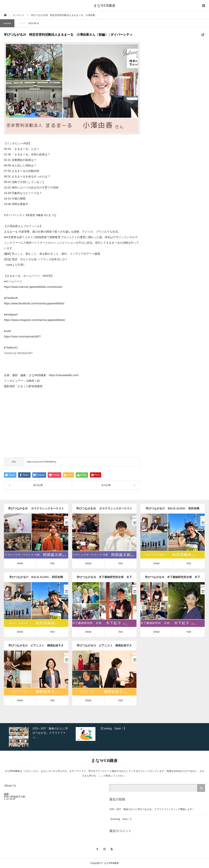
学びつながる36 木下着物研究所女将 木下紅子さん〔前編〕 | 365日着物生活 (173, 579)
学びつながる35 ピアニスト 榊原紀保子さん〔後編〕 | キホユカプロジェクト (36, 647)
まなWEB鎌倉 (104, 6)
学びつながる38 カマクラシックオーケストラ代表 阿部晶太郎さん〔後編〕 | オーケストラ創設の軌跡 (36, 510)
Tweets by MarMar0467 (18, 353)
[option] (41, 737)
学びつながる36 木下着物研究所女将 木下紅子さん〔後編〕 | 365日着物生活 (104, 579)
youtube (7, 23)
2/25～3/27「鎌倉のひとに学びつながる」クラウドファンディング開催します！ (152, 809)
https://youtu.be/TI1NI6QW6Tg (42, 462)
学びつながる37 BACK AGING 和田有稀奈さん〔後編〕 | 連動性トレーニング (173, 510)
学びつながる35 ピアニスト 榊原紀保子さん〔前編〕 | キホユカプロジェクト (104, 647)
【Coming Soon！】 (121, 819)
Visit (52, 563)
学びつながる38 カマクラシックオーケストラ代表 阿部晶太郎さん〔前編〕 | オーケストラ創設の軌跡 (104, 510)
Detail (20, 563)
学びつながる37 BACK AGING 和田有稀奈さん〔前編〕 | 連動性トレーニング (36, 579)
